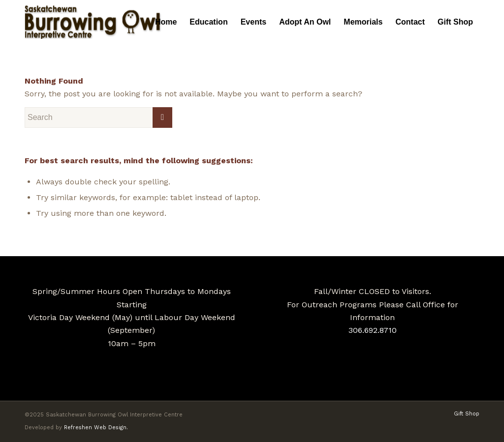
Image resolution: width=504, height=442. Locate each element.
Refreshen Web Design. (96, 427)
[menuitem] (166, 22)
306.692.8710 (373, 330)
